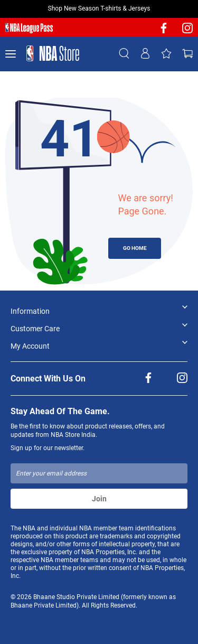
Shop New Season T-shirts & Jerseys (99, 8)
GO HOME (135, 248)
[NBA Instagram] (187, 31)
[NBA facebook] (164, 31)
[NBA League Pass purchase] (29, 29)
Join (99, 499)
